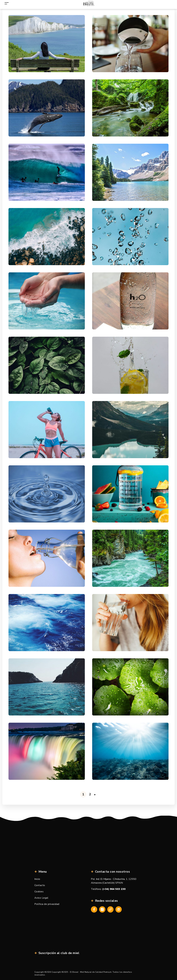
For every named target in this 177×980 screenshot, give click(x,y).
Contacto (40, 885)
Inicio (37, 879)
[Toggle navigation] (7, 3)
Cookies (39, 892)
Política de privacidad (47, 904)
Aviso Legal (41, 898)
